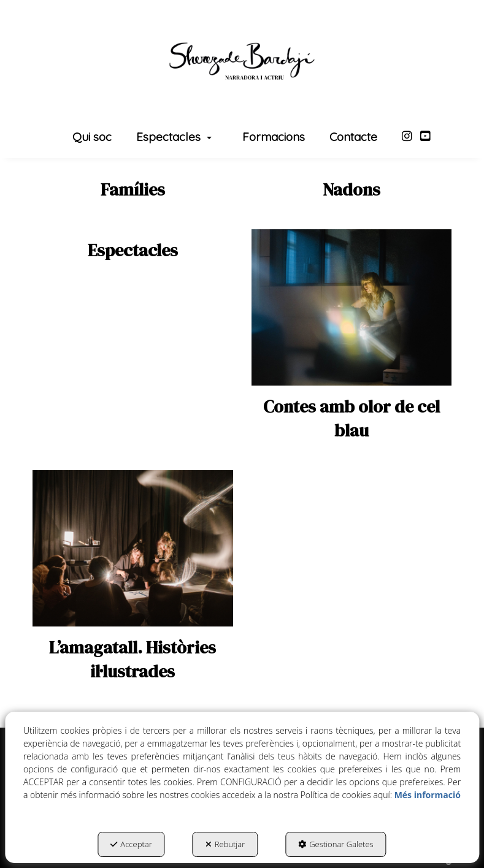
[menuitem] (92, 138)
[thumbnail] (133, 190)
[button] (242, 61)
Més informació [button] (428, 795)
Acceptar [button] (131, 844)
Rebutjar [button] (225, 844)
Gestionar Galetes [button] (336, 844)
